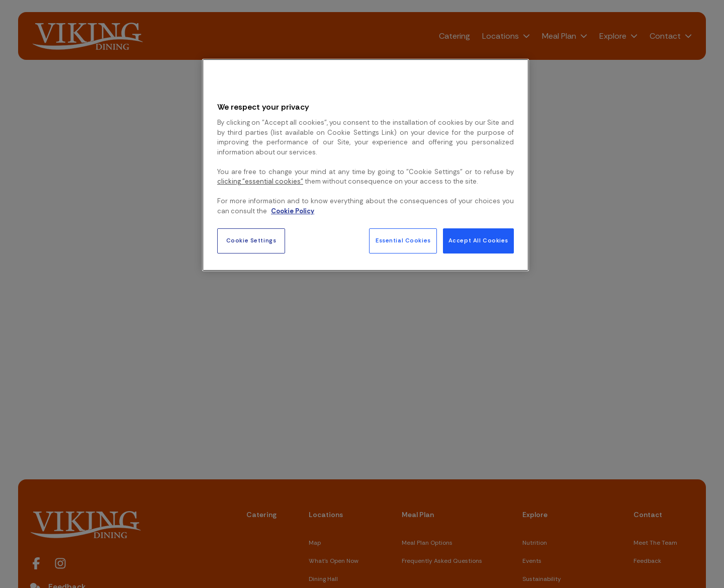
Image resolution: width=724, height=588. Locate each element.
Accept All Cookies (478, 241)
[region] (366, 165)
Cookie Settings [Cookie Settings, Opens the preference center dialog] (251, 241)
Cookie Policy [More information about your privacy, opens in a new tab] (293, 211)
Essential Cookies (403, 241)
